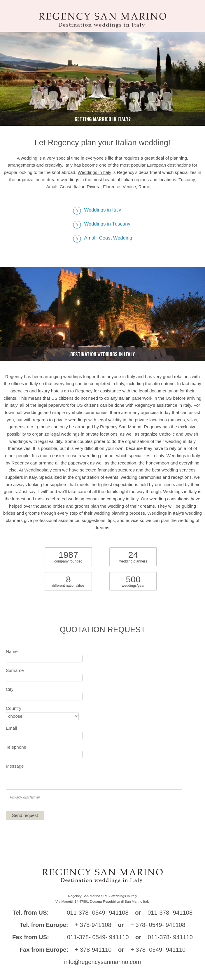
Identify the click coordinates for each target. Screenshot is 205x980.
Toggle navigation (7, 10)
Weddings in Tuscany (107, 224)
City (10, 689)
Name (12, 651)
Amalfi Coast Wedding (108, 238)
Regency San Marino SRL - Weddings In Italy (102, 896)
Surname (15, 670)
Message (15, 766)
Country (14, 708)
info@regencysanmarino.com (103, 962)
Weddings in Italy (94, 172)
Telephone (16, 747)
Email (11, 728)
